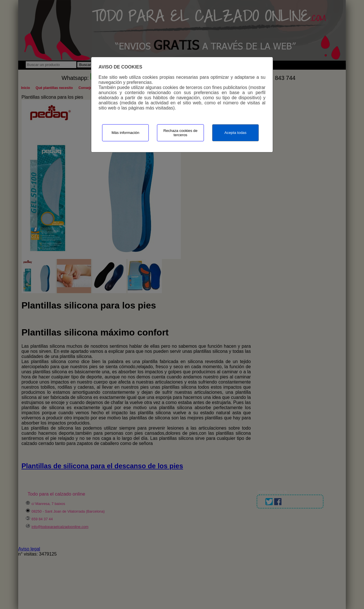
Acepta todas (235, 133)
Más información (125, 133)
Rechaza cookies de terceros (180, 133)
